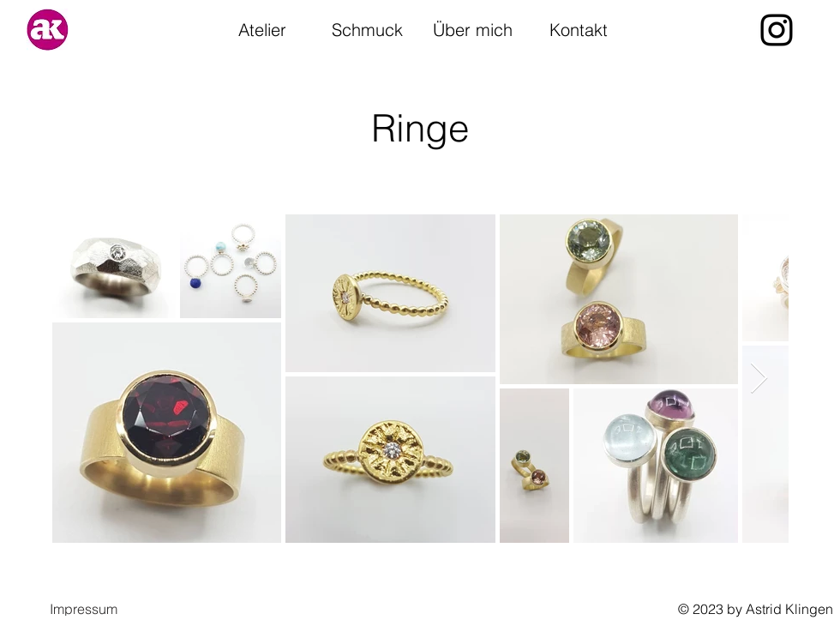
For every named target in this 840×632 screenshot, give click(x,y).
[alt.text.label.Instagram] (777, 30)
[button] (84, 609)
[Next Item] (759, 379)
